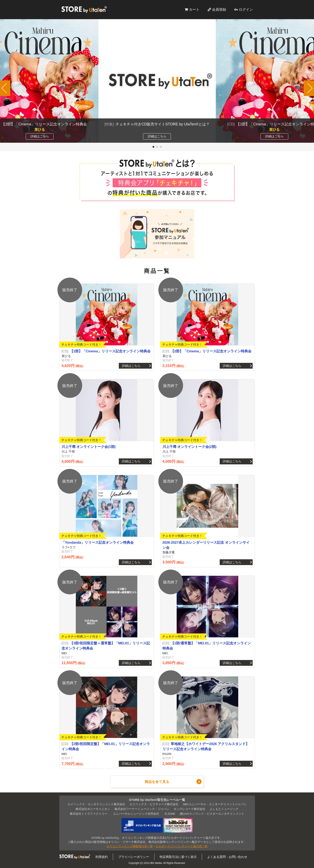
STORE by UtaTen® (84, 9)
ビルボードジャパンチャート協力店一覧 (182, 846)
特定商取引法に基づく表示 (178, 857)
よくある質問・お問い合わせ (227, 857)
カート (194, 9)
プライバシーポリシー (134, 857)
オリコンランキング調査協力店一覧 (130, 846)
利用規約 (102, 857)
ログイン (246, 9)
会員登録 (219, 9)
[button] (153, 147)
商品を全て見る (157, 782)
